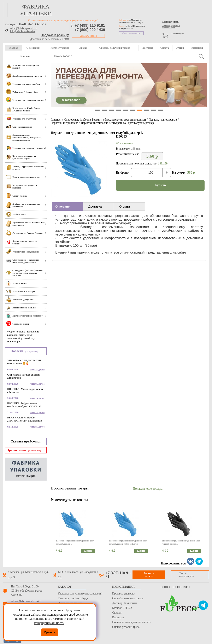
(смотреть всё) (32, 351)
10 (160, 110)
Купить (160, 185)
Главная (13, 48)
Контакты (197, 48)
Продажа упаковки (124, 594)
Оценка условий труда (126, 627)
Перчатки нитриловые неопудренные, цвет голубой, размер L (119, 123)
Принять (50, 632)
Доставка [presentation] (95, 207)
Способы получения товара (115, 48)
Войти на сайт (169, 28)
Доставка (148, 48)
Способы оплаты (175, 587)
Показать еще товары (148, 489)
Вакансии (118, 617)
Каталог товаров (60, 48)
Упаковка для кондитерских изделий (80, 594)
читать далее (37, 370)
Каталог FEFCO (122, 608)
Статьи (180, 48)
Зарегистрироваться (171, 25)
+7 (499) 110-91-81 (118, 575)
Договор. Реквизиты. (125, 603)
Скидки (83, 48)
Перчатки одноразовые (163, 120)
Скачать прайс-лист (26, 441)
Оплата (165, 48)
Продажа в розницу (55, 35)
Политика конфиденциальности (132, 622)
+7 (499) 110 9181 (90, 25)
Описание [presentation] (62, 207)
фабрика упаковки (36, 10)
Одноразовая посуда (70, 603)
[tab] (67, 207)
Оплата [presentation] (125, 207)
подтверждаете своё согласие (67, 614)
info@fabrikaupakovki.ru (23, 31)
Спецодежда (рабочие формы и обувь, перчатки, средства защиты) (105, 120)
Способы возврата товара (128, 598)
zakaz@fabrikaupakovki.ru (24, 28)
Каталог (26, 56)
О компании (33, 48)
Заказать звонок (88, 36)
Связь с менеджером (131, 33)
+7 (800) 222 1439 (90, 30)
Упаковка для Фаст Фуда (73, 598)
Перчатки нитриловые (64, 123)
